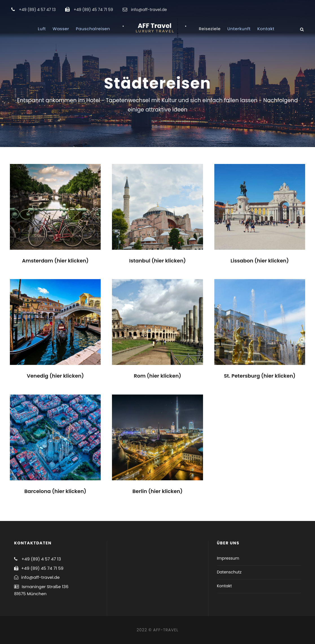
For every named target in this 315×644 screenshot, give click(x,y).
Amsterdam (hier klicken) (55, 261)
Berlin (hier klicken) (157, 491)
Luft (42, 29)
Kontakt (266, 29)
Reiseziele (210, 29)
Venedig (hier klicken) (55, 376)
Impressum (228, 558)
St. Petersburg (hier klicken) (260, 376)
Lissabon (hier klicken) (260, 261)
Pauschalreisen (93, 29)
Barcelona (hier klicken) (55, 491)
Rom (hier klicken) (157, 376)
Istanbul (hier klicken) (157, 261)
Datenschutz (229, 572)
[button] (303, 8)
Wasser (61, 29)
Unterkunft (239, 29)
